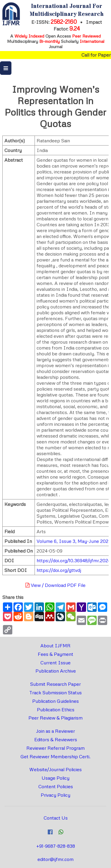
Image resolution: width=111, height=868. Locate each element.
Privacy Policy (56, 795)
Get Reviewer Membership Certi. (56, 756)
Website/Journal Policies (56, 769)
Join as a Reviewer (56, 731)
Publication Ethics (56, 710)
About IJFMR (56, 646)
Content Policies (56, 786)
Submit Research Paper (56, 684)
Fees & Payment (56, 654)
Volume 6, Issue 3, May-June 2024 (74, 541)
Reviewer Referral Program (56, 748)
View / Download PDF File (56, 585)
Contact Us (56, 818)
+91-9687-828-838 (56, 846)
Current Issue (56, 663)
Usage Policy (56, 778)
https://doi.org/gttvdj (59, 570)
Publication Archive (56, 671)
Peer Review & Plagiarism (56, 718)
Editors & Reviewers (56, 739)
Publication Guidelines (56, 701)
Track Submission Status (56, 693)
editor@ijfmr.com (56, 859)
